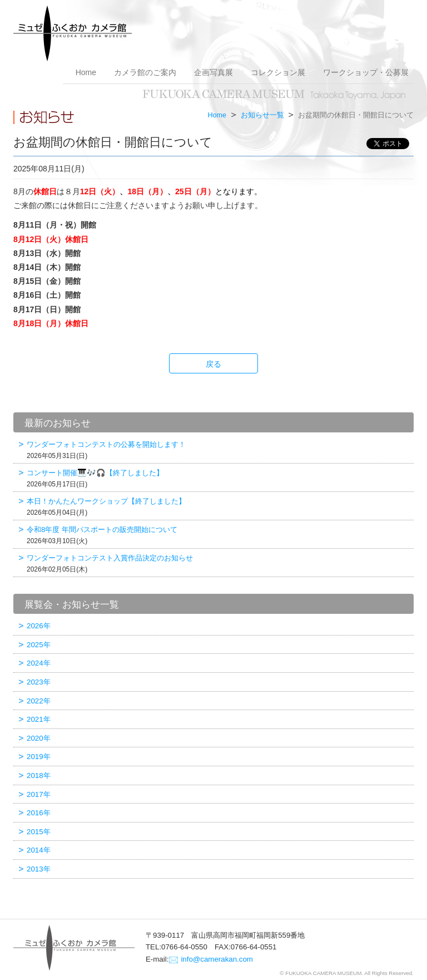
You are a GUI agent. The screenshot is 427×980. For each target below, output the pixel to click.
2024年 (39, 663)
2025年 (39, 645)
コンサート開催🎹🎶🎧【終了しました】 (219, 478)
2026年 (39, 626)
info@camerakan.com (217, 959)
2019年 (39, 757)
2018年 (39, 775)
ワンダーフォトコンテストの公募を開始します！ (219, 450)
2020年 (39, 738)
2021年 (39, 719)
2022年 (39, 701)
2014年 (39, 850)
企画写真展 (213, 72)
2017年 (39, 794)
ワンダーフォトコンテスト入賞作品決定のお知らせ (219, 563)
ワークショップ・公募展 (366, 72)
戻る (213, 364)
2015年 (39, 832)
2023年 (39, 682)
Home (86, 72)
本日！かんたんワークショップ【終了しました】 (219, 507)
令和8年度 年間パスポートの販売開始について (219, 535)
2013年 (39, 869)
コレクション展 (278, 72)
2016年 (39, 813)
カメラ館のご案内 (145, 72)
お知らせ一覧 (262, 115)
